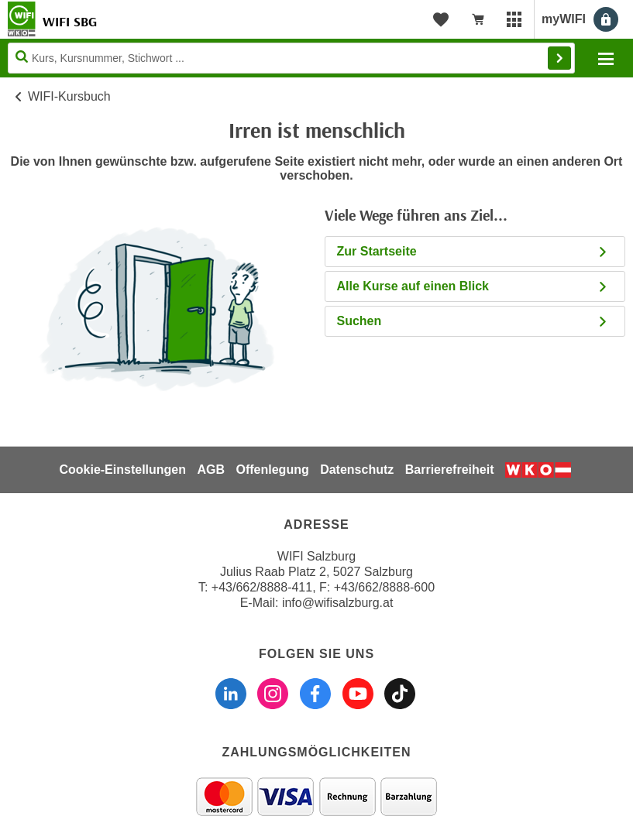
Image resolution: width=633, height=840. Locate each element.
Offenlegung (272, 470)
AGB (211, 470)
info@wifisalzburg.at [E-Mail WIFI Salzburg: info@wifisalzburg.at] (337, 603)
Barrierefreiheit (450, 470)
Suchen (473, 321)
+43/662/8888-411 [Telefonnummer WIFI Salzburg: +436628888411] (262, 587)
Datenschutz (357, 470)
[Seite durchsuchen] (291, 58)
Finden (559, 58)
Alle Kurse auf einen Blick (473, 286)
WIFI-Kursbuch (69, 96)
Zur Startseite (473, 251)
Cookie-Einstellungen (122, 470)
